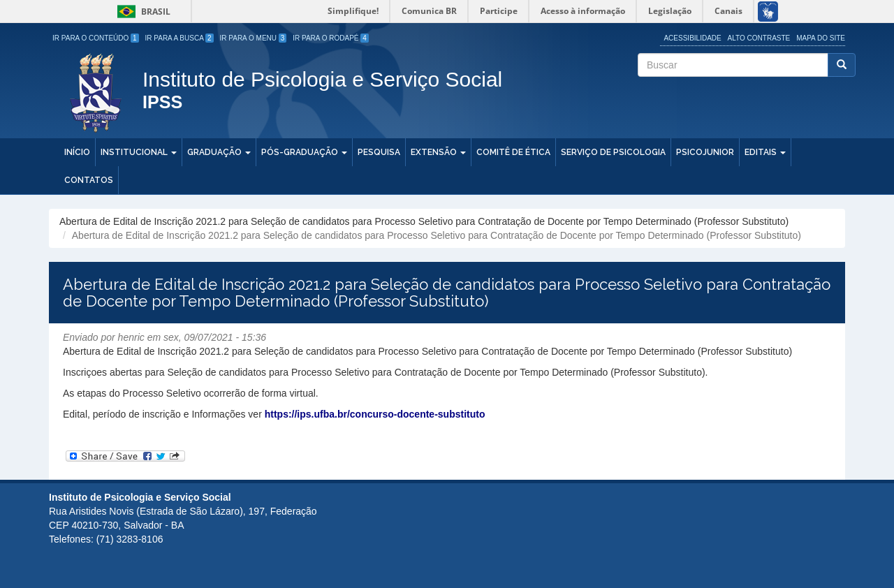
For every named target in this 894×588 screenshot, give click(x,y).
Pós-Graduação (304, 152)
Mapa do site (821, 38)
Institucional (139, 152)
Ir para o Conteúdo (96, 38)
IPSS (162, 103)
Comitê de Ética (513, 152)
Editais (765, 152)
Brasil (141, 12)
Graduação (219, 152)
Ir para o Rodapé (331, 38)
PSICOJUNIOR (705, 152)
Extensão (438, 152)
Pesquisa (379, 152)
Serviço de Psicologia (613, 152)
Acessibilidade (692, 38)
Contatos (89, 180)
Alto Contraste (759, 38)
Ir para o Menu (254, 38)
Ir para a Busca (179, 38)
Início (77, 152)
